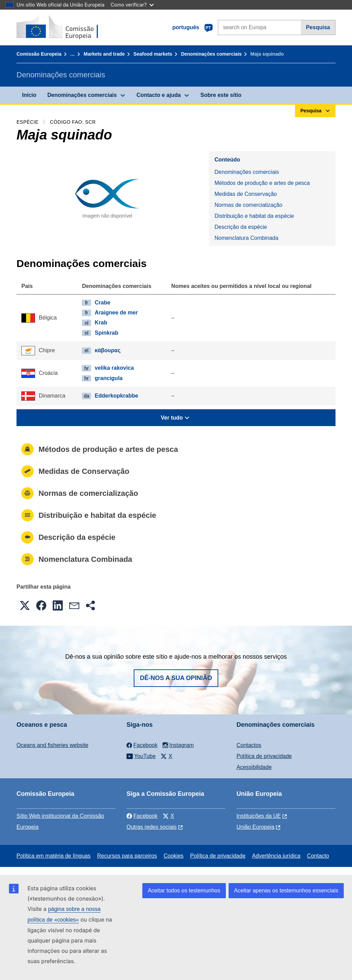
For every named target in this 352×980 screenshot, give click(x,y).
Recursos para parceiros (127, 856)
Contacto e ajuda (159, 95)
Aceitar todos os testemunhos (184, 890)
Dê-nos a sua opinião (176, 678)
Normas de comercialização (248, 205)
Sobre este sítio (221, 95)
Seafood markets (153, 54)
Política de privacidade (264, 756)
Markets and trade (104, 54)
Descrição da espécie (241, 227)
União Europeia (255, 827)
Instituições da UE (259, 816)
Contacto (318, 856)
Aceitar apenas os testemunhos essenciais (286, 890)
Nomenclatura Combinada (246, 238)
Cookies (174, 856)
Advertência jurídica (276, 856)
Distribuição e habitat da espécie (254, 216)
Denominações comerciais (211, 54)
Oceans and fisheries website (52, 745)
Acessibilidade (254, 767)
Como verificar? (132, 5)
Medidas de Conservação (246, 194)
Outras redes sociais (152, 827)
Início (29, 95)
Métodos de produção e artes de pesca (262, 183)
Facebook (142, 816)
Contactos (249, 745)
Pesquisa (318, 27)
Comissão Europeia (39, 54)
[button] (25, 605)
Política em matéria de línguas (53, 856)
